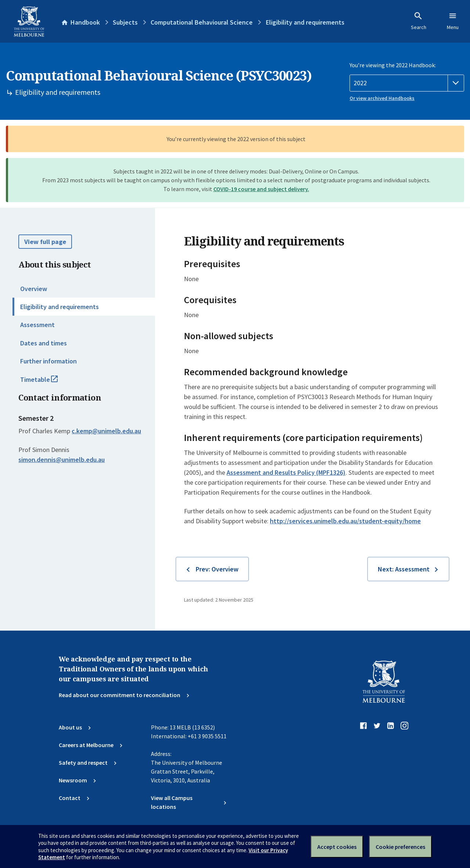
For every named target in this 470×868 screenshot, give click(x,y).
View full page (45, 242)
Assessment (37, 325)
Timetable (47, 383)
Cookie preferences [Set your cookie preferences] (400, 847)
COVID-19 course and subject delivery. (261, 189)
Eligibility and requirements (59, 307)
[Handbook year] (407, 83)
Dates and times (44, 343)
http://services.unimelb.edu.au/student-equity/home (345, 521)
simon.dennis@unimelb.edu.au (62, 460)
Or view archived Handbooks (382, 98)
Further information (48, 361)
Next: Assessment (404, 569)
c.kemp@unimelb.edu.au (106, 431)
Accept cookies (337, 847)
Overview (34, 289)
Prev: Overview (217, 569)
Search (419, 21)
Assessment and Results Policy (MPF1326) (286, 472)
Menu (453, 21)
